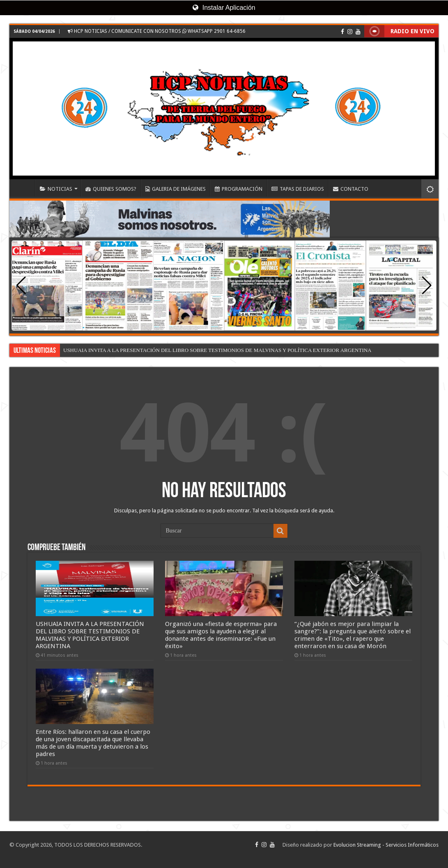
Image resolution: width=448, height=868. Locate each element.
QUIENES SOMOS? (111, 189)
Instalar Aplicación (224, 8)
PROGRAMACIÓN (239, 189)
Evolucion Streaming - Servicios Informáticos (386, 845)
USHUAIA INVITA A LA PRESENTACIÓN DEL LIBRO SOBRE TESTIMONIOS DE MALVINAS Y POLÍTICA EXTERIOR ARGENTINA (217, 350)
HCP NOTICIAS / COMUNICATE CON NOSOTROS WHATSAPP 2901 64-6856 (157, 31)
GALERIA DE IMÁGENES (176, 189)
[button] (427, 286)
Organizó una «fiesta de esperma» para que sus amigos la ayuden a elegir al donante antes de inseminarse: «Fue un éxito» (221, 635)
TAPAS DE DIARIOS (298, 189)
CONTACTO (351, 189)
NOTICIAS (56, 189)
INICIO (24, 188)
